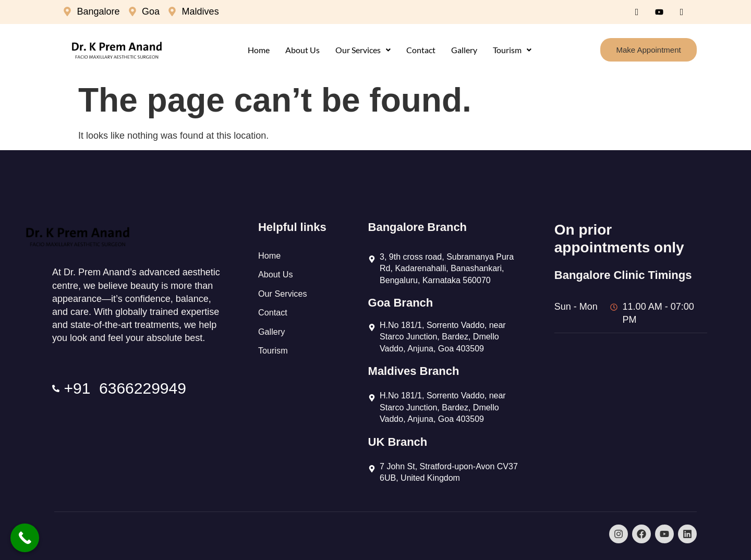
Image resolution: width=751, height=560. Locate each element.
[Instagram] (682, 12)
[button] (363, 50)
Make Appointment (648, 50)
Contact (421, 50)
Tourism (512, 50)
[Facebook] (637, 12)
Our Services (363, 50)
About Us (302, 50)
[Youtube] (659, 12)
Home (259, 50)
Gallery (464, 50)
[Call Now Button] (25, 538)
